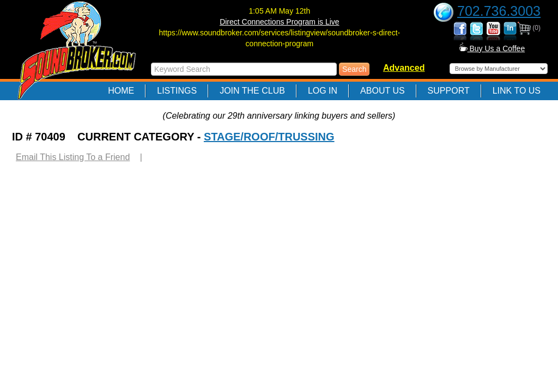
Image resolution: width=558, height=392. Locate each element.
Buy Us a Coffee (492, 48)
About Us (383, 91)
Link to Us (517, 91)
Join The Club (252, 91)
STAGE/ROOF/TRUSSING (269, 137)
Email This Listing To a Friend (73, 157)
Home (121, 91)
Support (449, 91)
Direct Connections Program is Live (279, 22)
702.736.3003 (499, 11)
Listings (177, 91)
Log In (323, 91)
